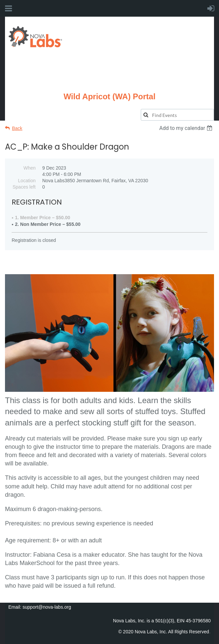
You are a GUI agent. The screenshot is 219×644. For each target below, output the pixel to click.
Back (17, 128)
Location (27, 181)
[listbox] (187, 128)
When (29, 168)
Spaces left (24, 187)
